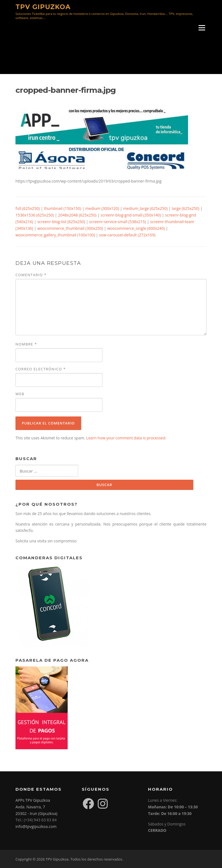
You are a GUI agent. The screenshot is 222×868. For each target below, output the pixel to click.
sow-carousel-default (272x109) (127, 235)
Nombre (26, 344)
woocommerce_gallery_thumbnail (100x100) (55, 235)
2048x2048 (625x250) (77, 215)
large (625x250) (186, 208)
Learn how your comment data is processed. (126, 438)
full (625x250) (28, 208)
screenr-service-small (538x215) (118, 222)
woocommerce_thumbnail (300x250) (70, 228)
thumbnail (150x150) (63, 208)
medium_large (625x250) (145, 208)
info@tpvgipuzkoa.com (36, 826)
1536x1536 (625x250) (35, 215)
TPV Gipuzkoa (43, 7)
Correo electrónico (41, 369)
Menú (202, 28)
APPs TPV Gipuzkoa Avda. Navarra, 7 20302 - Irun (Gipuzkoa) (36, 807)
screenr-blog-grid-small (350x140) (131, 215)
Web (20, 394)
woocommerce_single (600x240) (136, 228)
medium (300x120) (102, 208)
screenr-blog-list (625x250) (61, 222)
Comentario (31, 275)
